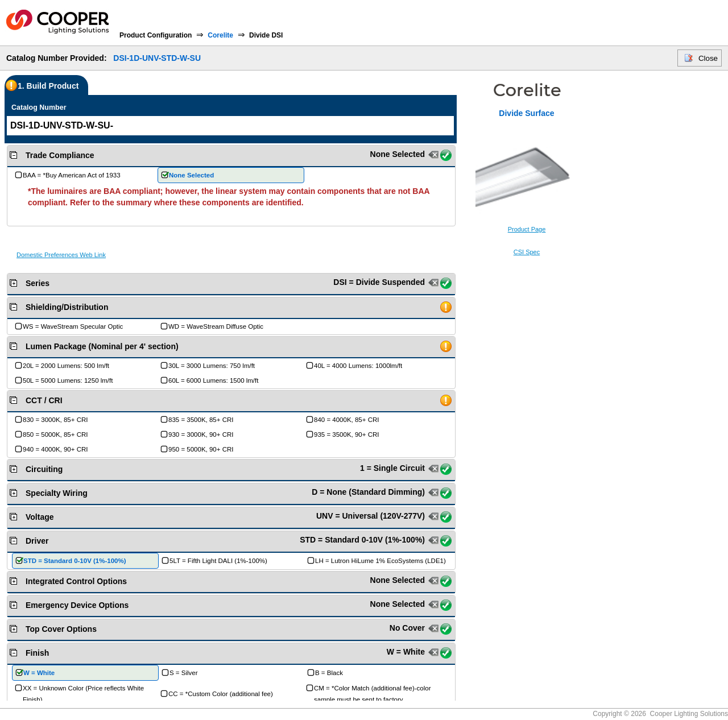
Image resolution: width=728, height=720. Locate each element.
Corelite (220, 35)
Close (708, 58)
